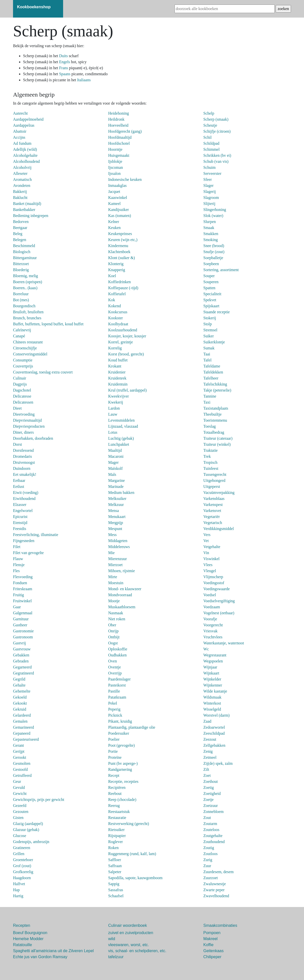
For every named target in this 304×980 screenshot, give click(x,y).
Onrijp (113, 631)
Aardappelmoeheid (28, 119)
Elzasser (20, 505)
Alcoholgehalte (25, 155)
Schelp (209, 113)
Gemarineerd (24, 727)
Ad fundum (22, 143)
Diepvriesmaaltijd (27, 420)
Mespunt (115, 529)
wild (112, 939)
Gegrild (19, 679)
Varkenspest (213, 505)
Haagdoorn (22, 878)
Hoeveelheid (118, 125)
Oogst (113, 643)
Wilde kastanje (215, 691)
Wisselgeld (212, 709)
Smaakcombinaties (220, 925)
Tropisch (210, 462)
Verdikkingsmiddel (219, 529)
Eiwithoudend (24, 499)
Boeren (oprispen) (28, 282)
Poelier (114, 739)
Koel (112, 276)
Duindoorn (22, 468)
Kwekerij (116, 402)
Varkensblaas (214, 499)
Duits (64, 56)
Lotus (113, 432)
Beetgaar (20, 228)
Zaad (207, 721)
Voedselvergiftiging (219, 601)
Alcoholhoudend (26, 161)
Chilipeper (212, 957)
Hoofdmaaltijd (120, 137)
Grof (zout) (22, 866)
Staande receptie (216, 312)
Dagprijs (20, 384)
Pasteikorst (117, 685)
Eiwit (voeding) (26, 493)
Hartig (18, 896)
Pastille (114, 691)
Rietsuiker (116, 830)
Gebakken (21, 655)
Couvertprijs (23, 366)
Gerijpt (19, 751)
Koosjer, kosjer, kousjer (127, 336)
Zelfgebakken (214, 745)
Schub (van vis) (216, 161)
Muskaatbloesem (122, 607)
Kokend (115, 306)
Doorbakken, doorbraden (33, 438)
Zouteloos (211, 830)
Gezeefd (20, 806)
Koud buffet (118, 360)
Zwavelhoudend (216, 896)
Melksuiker (117, 499)
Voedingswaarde (216, 589)
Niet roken (117, 619)
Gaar (17, 607)
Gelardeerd (22, 715)
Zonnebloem (213, 812)
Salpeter (115, 872)
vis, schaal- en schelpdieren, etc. (137, 951)
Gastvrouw (22, 649)
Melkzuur (116, 505)
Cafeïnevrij (22, 330)
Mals (112, 474)
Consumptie (23, 360)
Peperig (114, 709)
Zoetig (209, 787)
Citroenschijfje (25, 348)
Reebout (115, 794)
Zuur (207, 866)
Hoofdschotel (119, 143)
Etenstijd (20, 523)
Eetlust (19, 486)
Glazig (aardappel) (28, 824)
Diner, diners (23, 432)
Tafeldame (212, 366)
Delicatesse (22, 396)
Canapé (19, 336)
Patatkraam (117, 697)
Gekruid (20, 709)
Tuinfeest (211, 468)
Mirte (113, 577)
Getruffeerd (22, 775)
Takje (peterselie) (217, 390)
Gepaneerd (22, 733)
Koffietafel (117, 294)
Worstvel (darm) (216, 715)
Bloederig (21, 270)
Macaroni (116, 456)
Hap (16, 890)
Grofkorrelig (23, 872)
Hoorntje (115, 149)
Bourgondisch (24, 306)
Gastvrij (20, 643)
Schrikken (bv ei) (217, 155)
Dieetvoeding (24, 414)
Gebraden (21, 661)
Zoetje (208, 800)
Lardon (114, 408)
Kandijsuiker (119, 210)
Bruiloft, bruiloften (28, 312)
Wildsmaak (212, 697)
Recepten (22, 925)
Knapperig (117, 270)
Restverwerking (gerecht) (129, 824)
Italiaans (84, 80)
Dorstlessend (23, 450)
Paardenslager (119, 679)
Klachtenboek (119, 252)
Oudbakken (117, 655)
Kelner (114, 222)
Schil (207, 137)
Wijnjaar (210, 667)
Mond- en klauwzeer (125, 589)
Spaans (65, 74)
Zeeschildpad (214, 733)
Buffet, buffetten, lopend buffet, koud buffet (48, 324)
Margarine (116, 480)
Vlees (208, 565)
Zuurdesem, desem (218, 872)
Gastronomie (23, 631)
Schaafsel (116, 896)
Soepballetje (213, 258)
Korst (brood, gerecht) (126, 354)
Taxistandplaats (216, 408)
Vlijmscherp (213, 577)
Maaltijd (115, 450)
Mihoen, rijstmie (122, 571)
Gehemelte (22, 691)
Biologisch (22, 252)
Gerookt (20, 757)
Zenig (208, 751)
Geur (17, 781)
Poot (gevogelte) (121, 745)
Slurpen (210, 222)
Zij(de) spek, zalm (218, 763)
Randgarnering (120, 769)
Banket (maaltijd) (27, 204)
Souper (209, 276)
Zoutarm (210, 824)
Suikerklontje (214, 342)
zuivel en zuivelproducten (131, 933)
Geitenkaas (213, 951)
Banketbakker (24, 210)
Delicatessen (23, 402)
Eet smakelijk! (25, 474)
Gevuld (19, 787)
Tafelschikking (215, 384)
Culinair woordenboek (128, 925)
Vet (206, 541)
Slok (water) (213, 216)
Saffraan (115, 866)
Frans (64, 68)
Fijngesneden (24, 541)
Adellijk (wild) (25, 149)
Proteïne (115, 757)
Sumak (209, 348)
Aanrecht (20, 113)
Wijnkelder (212, 679)
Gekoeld (20, 697)
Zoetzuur (211, 806)
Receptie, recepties (123, 781)
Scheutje (210, 125)
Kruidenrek (117, 378)
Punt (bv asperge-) (123, 763)
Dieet (17, 408)
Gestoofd (20, 769)
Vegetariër (212, 517)
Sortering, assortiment (221, 270)
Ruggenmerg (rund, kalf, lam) (132, 854)
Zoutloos (210, 854)
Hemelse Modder (28, 939)
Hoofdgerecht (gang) (125, 131)
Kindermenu (118, 246)
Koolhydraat (118, 324)
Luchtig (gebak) (121, 438)
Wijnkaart (211, 673)
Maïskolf (115, 468)
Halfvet (19, 884)
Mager (113, 462)
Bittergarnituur (25, 258)
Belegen (20, 240)
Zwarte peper (214, 890)
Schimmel (211, 149)
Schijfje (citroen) (217, 131)
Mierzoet (115, 565)
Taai (207, 354)
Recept (114, 775)
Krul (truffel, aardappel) (127, 390)
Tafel (207, 360)
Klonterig (116, 264)
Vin (206, 553)
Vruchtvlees (213, 637)
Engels (65, 62)
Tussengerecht (215, 474)
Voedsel (210, 595)
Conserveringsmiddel (30, 354)
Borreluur (21, 294)
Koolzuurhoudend (123, 330)
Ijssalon (114, 173)
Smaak (209, 228)
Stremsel (210, 330)
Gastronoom (23, 637)
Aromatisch (22, 179)
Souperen (211, 282)
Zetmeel (210, 757)
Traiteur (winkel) (217, 444)
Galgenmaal (23, 613)
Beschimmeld (24, 246)
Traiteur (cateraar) (218, 438)
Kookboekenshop (34, 7)
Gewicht (20, 794)
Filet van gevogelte (28, 553)
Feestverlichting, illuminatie (36, 535)
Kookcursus (118, 312)
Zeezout (210, 739)
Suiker (209, 336)
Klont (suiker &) (122, 258)
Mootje (114, 601)
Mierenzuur (118, 559)
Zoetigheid (212, 794)
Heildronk (116, 119)
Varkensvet (212, 511)
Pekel (113, 703)
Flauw (18, 559)
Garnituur (21, 619)
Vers (207, 535)
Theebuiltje (212, 414)
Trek (207, 456)
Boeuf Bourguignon (30, 933)
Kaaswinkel (118, 198)
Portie (113, 751)
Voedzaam (212, 607)
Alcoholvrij (22, 167)
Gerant (19, 745)
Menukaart (117, 517)
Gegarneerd (22, 667)
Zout (207, 818)
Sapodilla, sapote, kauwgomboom (135, 878)
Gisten (18, 818)
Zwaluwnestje (215, 884)
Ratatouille (23, 945)
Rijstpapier (117, 836)
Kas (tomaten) (120, 216)
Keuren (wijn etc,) (123, 240)
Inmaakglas (117, 185)
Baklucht (20, 198)
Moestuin (116, 583)
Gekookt (20, 703)
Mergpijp (116, 523)
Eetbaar (19, 480)
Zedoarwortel (214, 727)
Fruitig (19, 595)
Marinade (116, 486)
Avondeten (22, 185)
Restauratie (117, 818)
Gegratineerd (24, 673)
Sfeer (208, 179)
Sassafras (116, 890)
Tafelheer (211, 378)
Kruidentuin (118, 384)
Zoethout (211, 781)
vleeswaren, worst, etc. (129, 945)
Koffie (208, 945)
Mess (112, 535)
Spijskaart (211, 306)
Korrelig (115, 348)
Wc (206, 649)
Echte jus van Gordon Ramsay (40, 957)
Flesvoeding (23, 577)
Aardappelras (24, 125)
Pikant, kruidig (120, 721)
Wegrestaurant (215, 655)
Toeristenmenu (215, 420)
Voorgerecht (213, 625)
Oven (113, 661)
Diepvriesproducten (29, 426)
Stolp (208, 324)
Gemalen (20, 721)
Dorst (18, 444)
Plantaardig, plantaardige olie (132, 727)
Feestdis (20, 529)
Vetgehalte (212, 547)
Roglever (116, 842)
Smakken (211, 234)
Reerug (114, 806)
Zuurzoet (211, 878)
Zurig (208, 860)
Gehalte (19, 685)
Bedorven (21, 222)
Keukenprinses (120, 234)
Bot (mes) (21, 300)
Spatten (209, 288)
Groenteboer (23, 860)
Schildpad (211, 143)
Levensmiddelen (121, 420)
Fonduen (20, 583)
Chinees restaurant (28, 342)
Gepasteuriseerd (26, 739)
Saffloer (115, 860)
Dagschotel (22, 390)
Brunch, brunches (27, 318)
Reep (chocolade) (122, 800)
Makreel (210, 939)
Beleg (18, 234)
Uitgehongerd (214, 480)
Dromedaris (23, 456)
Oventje (115, 667)
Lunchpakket (119, 444)
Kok (112, 300)
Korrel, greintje (121, 342)
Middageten (118, 541)
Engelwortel (23, 511)
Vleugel (210, 571)
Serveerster (212, 173)
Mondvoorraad (120, 595)
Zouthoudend (214, 842)
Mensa (114, 511)
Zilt (206, 769)
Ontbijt (114, 637)
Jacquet (114, 192)
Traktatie (210, 450)
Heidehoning (119, 113)
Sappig (114, 884)
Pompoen (212, 933)
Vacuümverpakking (219, 493)
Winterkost (212, 703)
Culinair (20, 378)
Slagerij (210, 192)
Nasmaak (116, 613)
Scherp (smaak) (216, 119)
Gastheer (20, 625)
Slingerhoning (215, 210)
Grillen (19, 854)
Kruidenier (117, 372)
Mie (111, 553)
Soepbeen (211, 264)
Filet (17, 547)
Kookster (116, 318)
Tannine (210, 396)
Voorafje (210, 619)
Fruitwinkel (22, 601)
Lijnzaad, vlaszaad (123, 426)
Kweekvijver (119, 396)
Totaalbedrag (214, 432)
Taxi (207, 402)
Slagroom (211, 198)
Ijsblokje (115, 161)
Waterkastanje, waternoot (224, 643)
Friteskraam (23, 589)
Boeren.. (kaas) (25, 288)
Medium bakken (121, 493)
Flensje (19, 565)
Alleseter (20, 173)
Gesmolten (22, 763)
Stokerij (210, 318)
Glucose (20, 836)
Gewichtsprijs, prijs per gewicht (39, 800)
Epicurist (20, 517)
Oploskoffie (118, 649)
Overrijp (115, 673)
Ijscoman (116, 167)
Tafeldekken (213, 372)
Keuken (114, 228)
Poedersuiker (119, 733)
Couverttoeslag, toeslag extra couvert (43, 372)
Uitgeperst (212, 486)
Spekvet (210, 300)
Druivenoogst (24, 462)
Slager (208, 185)
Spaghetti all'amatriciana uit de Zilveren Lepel (53, 951)
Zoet (207, 775)
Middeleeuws (119, 547)
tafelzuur (116, 957)
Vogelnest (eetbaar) (219, 613)
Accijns (19, 137)
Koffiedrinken (119, 282)
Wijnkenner (213, 685)
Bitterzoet (21, 264)
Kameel (114, 204)
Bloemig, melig (26, 276)
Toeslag (210, 426)
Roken (113, 848)
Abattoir (20, 131)
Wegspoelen (213, 661)
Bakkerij (20, 192)
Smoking (211, 240)
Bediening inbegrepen (31, 216)
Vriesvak (210, 631)
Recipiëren (117, 787)
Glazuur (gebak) (26, 830)
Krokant (115, 366)
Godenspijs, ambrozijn (31, 842)
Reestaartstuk (119, 812)
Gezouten (21, 812)
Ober (112, 625)
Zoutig (209, 848)
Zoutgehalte (213, 836)
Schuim (209, 167)
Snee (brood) (214, 246)
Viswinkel (211, 559)
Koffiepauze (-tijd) (123, 288)
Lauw (113, 414)
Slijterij (209, 204)
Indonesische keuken (125, 179)
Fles (16, 571)
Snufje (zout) (214, 252)
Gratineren (22, 848)
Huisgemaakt (119, 155)
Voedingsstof (214, 583)
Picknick (115, 715)
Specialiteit (212, 294)
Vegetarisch (213, 523)
